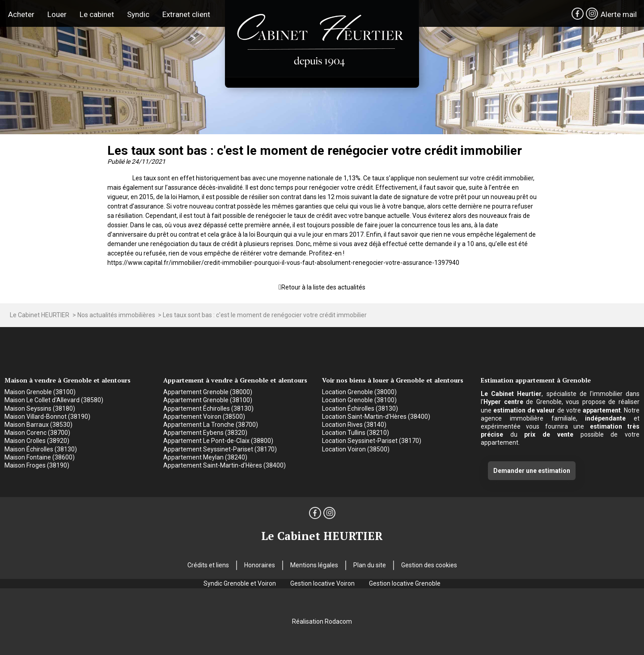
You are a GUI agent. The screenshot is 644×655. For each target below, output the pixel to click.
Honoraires (260, 565)
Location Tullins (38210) (356, 433)
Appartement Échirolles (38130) (208, 408)
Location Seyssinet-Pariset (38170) (372, 441)
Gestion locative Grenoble (405, 583)
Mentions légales (314, 565)
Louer (57, 14)
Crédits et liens (208, 565)
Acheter (21, 14)
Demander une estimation (532, 471)
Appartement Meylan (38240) (205, 457)
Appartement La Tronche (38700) (211, 425)
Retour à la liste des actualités (323, 287)
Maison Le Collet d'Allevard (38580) (54, 400)
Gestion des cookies (429, 565)
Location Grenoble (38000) (359, 392)
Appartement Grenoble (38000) (208, 392)
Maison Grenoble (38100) (40, 392)
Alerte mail (619, 14)
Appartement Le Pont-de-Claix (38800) (218, 441)
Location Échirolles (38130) (360, 408)
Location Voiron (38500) (356, 449)
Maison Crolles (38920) (37, 441)
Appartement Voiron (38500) (204, 417)
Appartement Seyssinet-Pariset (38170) (220, 449)
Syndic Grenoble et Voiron (240, 583)
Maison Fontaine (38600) (40, 457)
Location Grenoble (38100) (359, 400)
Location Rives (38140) (354, 425)
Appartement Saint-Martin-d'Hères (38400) (225, 465)
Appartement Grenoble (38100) (208, 400)
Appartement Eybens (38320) (205, 433)
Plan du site (370, 565)
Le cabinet (97, 14)
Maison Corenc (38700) (37, 433)
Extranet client (186, 14)
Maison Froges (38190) (37, 465)
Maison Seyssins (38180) (40, 408)
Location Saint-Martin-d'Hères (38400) (376, 417)
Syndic (138, 14)
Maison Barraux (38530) (38, 425)
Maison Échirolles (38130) (41, 449)
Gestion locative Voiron (322, 583)
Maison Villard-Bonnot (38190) (47, 417)
